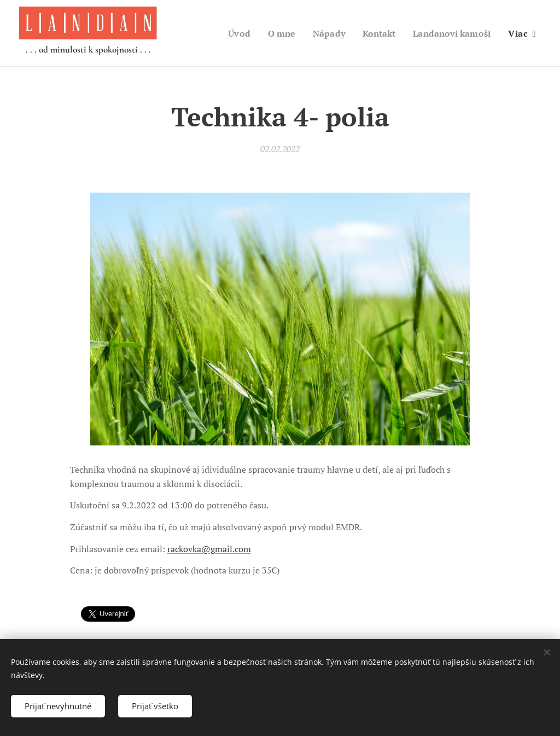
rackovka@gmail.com (209, 549)
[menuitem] (228, 33)
